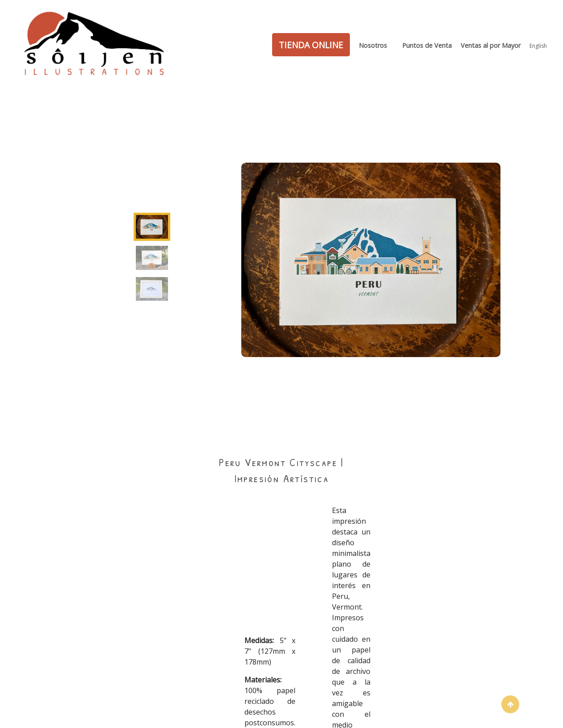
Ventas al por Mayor (491, 45)
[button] (510, 704)
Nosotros (373, 45)
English (538, 46)
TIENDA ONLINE (311, 44)
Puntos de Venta (427, 45)
